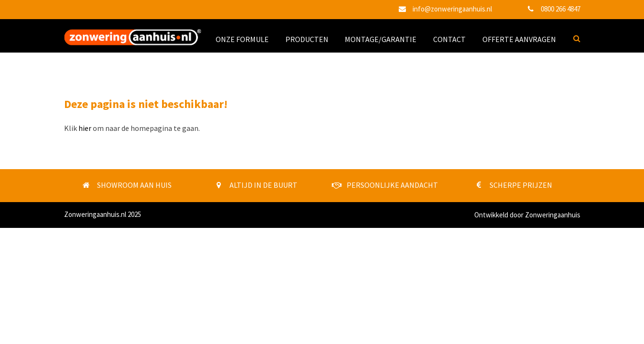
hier (85, 128)
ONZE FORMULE (242, 39)
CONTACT (449, 39)
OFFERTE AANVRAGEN (519, 39)
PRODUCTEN (307, 39)
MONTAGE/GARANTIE (381, 39)
